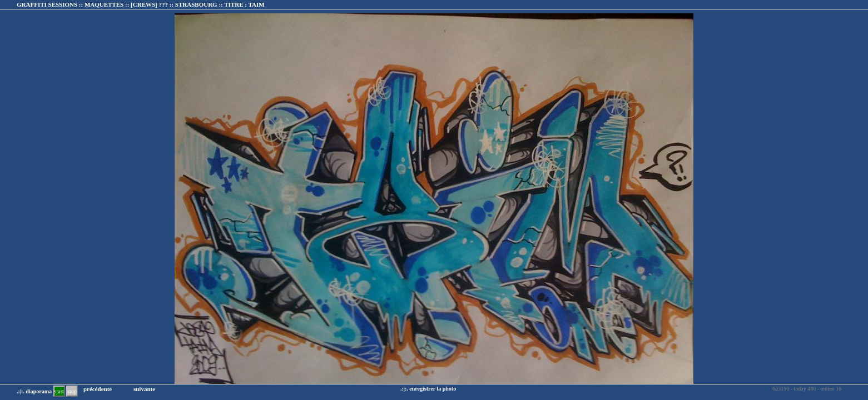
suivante (144, 389)
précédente (98, 389)
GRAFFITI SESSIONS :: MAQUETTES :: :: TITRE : (141, 4)
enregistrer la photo (433, 389)
